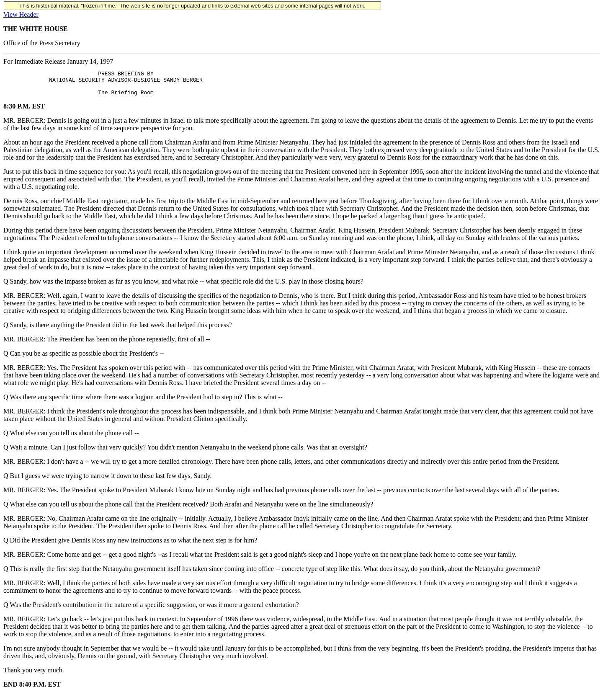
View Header (21, 14)
